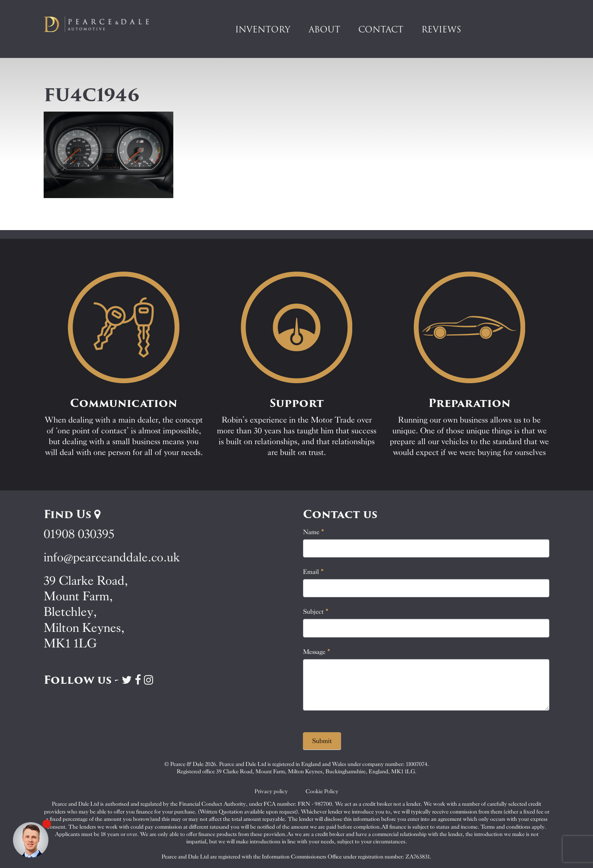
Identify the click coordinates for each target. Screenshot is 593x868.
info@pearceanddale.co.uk (112, 557)
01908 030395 (79, 534)
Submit (322, 741)
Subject (316, 612)
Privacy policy (271, 791)
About (324, 29)
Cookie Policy (322, 791)
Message (317, 652)
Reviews (441, 29)
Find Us (72, 514)
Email (313, 572)
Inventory (263, 29)
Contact (381, 29)
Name (314, 532)
